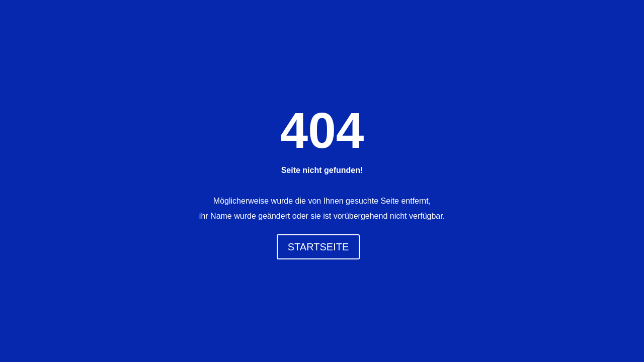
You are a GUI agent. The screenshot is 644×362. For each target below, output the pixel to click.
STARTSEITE (318, 247)
